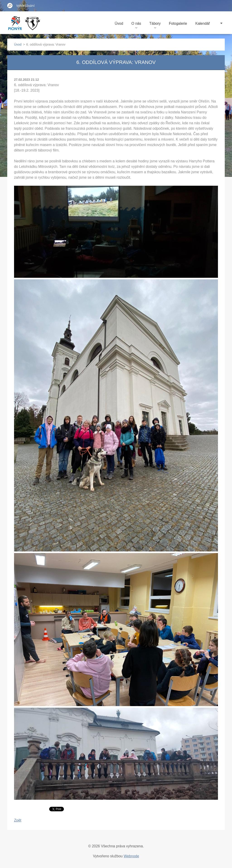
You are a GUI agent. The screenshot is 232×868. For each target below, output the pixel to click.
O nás (136, 25)
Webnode (131, 856)
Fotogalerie (178, 23)
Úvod (119, 23)
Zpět (18, 820)
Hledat (10, 5)
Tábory (155, 25)
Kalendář (203, 23)
